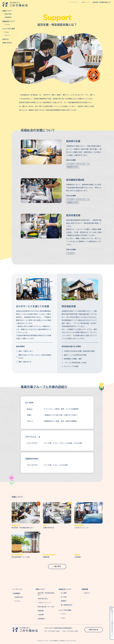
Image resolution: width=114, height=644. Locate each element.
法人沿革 (64, 597)
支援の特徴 (8, 14)
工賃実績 (41, 615)
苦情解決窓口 (19, 597)
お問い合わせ (7, 43)
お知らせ (6, 39)
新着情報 (85, 589)
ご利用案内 (16, 593)
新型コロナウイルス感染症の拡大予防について (112, 623)
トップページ (17, 589)
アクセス (7, 25)
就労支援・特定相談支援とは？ (46, 594)
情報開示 (64, 601)
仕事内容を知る (43, 599)
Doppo (7, 32)
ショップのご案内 (9, 29)
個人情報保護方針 (67, 605)
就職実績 (41, 611)
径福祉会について (9, 21)
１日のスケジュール (44, 603)
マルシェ (7, 35)
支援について (7, 11)
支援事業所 (8, 17)
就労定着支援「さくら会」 (46, 607)
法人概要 (64, 593)
